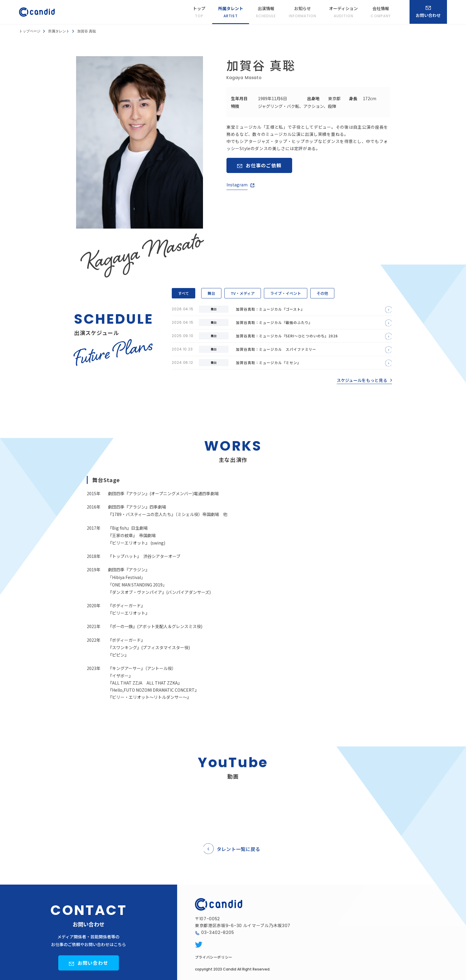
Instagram (237, 185)
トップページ (30, 31)
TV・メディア (243, 293)
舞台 (211, 293)
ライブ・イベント (286, 293)
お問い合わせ (93, 963)
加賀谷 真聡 (87, 31)
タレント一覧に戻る (238, 849)
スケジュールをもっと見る (362, 380)
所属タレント (59, 31)
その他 (322, 293)
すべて (184, 293)
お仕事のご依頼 (264, 165)
